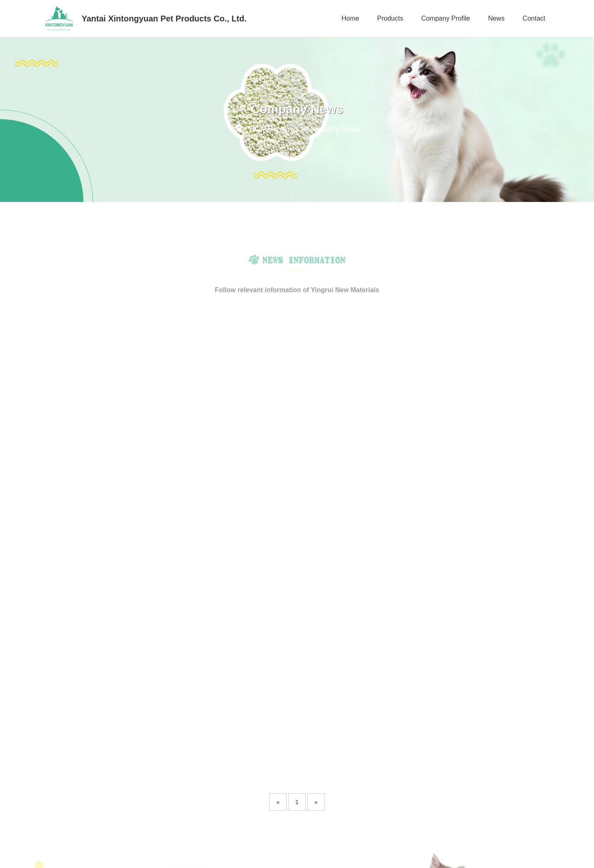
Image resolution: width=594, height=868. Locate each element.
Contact (534, 18)
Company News (334, 129)
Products (390, 18)
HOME (261, 129)
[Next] (316, 638)
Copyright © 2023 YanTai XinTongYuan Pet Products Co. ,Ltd (128, 855)
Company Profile (445, 18)
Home (350, 18)
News (496, 18)
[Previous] (278, 638)
